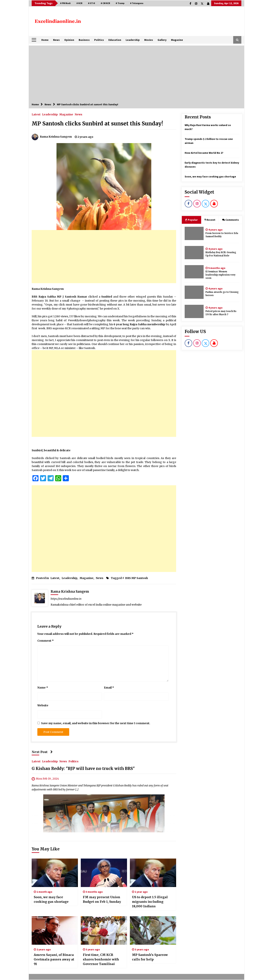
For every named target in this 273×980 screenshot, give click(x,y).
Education (115, 40)
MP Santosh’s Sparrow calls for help (150, 957)
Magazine (177, 40)
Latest (36, 114)
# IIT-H (91, 3)
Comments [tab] (231, 220)
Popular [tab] (191, 220)
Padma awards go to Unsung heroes (222, 294)
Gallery (162, 40)
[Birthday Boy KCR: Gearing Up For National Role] (194, 253)
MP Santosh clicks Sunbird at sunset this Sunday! (97, 124)
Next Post (42, 752)
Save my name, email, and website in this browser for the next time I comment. (96, 723)
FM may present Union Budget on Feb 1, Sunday (102, 899)
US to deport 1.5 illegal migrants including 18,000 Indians (150, 902)
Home (45, 40)
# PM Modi (65, 3)
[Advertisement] (136, 72)
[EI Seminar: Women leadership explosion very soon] (194, 272)
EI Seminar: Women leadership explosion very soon (220, 275)
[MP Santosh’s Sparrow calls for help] (153, 930)
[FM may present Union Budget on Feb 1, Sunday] (104, 873)
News (56, 40)
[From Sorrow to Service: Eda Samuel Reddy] (194, 233)
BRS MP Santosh (136, 578)
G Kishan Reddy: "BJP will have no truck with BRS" (83, 768)
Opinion (69, 40)
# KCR (79, 3)
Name (43, 688)
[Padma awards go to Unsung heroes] (194, 292)
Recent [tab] (210, 220)
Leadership (133, 40)
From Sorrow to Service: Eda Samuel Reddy (222, 235)
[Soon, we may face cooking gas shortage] (55, 873)
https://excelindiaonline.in (66, 599)
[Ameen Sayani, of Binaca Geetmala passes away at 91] (55, 930)
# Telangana (137, 3)
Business (84, 40)
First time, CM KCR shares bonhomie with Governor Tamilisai (101, 959)
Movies (149, 40)
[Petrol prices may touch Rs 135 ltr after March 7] (194, 311)
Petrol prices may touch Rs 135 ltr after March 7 (221, 313)
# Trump (120, 3)
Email (109, 688)
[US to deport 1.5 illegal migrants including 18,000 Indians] (153, 873)
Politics (99, 40)
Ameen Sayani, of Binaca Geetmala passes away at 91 (54, 959)
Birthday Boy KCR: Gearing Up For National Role (221, 254)
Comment (45, 641)
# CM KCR (105, 3)
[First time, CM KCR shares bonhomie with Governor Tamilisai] (104, 930)
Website (43, 705)
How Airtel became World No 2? (204, 153)
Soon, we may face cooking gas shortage (51, 899)
